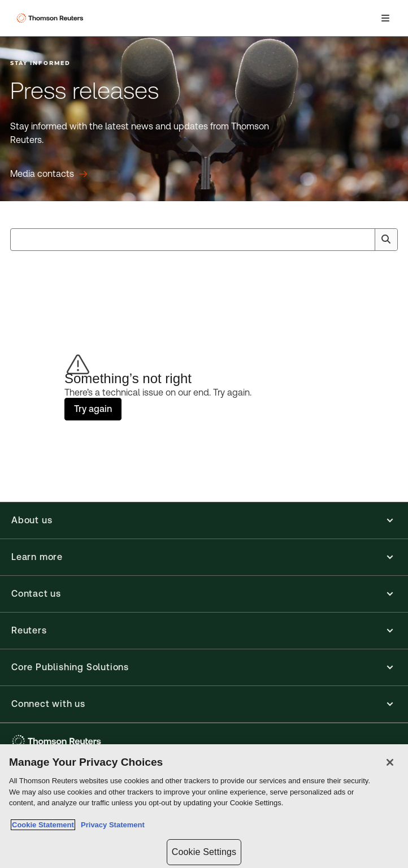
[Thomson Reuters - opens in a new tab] (58, 741)
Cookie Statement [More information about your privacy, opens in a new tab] (43, 825)
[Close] (390, 762)
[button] (204, 520)
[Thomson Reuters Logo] (51, 18)
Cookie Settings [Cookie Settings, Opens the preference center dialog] (204, 852)
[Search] (386, 240)
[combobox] (204, 240)
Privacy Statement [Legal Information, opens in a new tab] (111, 825)
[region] (204, 806)
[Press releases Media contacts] (49, 174)
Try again (93, 409)
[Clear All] (364, 240)
